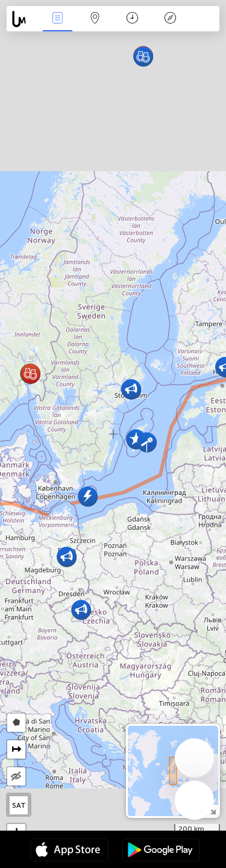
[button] (81, 610)
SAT (19, 805)
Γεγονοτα (57, 19)
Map (95, 19)
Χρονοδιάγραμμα (132, 19)
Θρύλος (170, 19)
